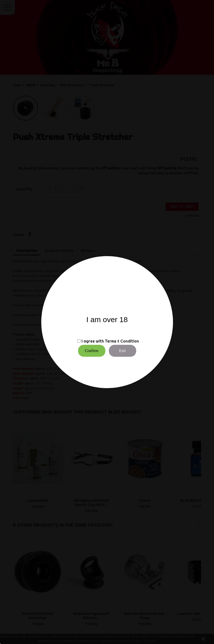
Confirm (91, 351)
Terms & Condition (122, 341)
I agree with (93, 341)
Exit (122, 351)
